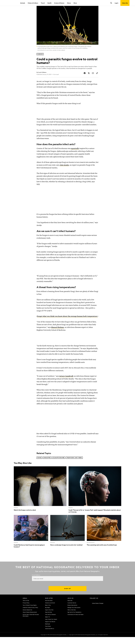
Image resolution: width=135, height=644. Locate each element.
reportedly (75, 155)
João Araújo (64, 171)
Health (49, 3)
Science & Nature (59, 3)
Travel (43, 3)
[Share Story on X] (89, 79)
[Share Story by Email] (93, 79)
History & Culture (33, 3)
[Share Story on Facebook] (85, 79)
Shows (69, 3)
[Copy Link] (97, 79)
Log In (116, 3)
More (75, 3)
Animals (23, 3)
